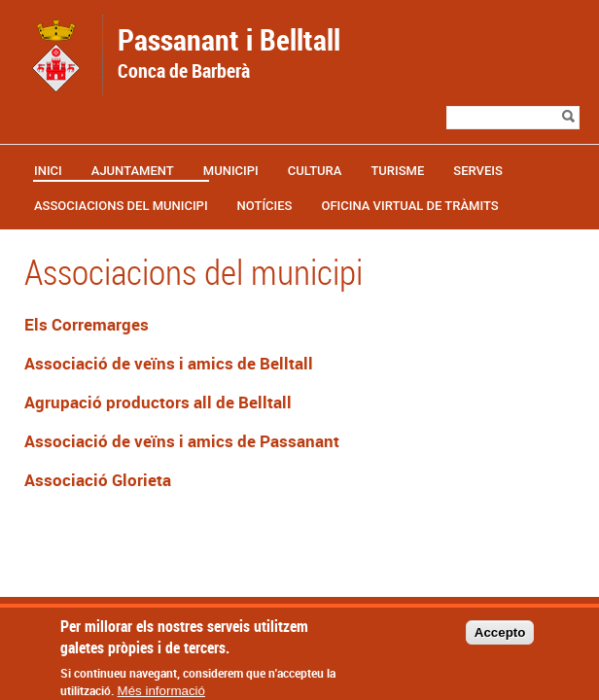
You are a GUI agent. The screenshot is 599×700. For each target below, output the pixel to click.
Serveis (478, 171)
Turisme (397, 171)
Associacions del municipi (121, 206)
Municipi (231, 171)
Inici (48, 171)
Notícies (265, 206)
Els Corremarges (87, 324)
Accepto (500, 640)
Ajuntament (133, 171)
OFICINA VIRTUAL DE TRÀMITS (409, 206)
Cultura (315, 171)
